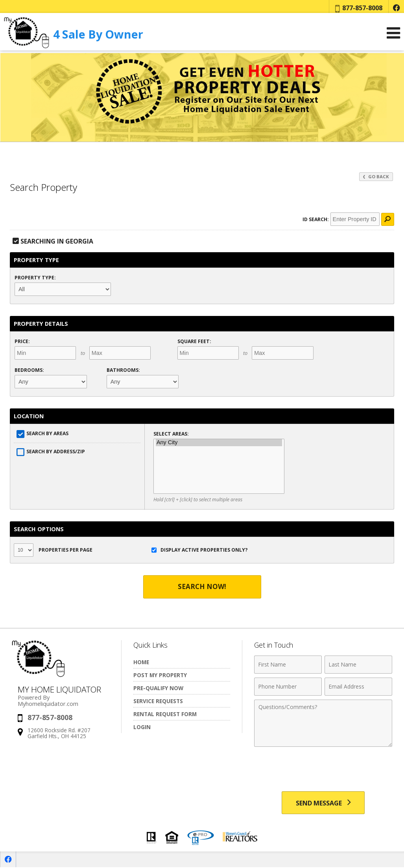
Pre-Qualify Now (158, 688)
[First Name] (288, 665)
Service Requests (158, 701)
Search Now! (202, 587)
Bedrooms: (29, 370)
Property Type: (35, 278)
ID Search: (315, 219)
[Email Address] (358, 687)
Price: (22, 341)
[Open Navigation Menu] (393, 36)
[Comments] (323, 723)
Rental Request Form (165, 714)
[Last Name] (358, 665)
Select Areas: (171, 434)
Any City (219, 443)
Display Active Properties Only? (200, 550)
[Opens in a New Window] (396, 8)
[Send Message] (323, 803)
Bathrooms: (123, 370)
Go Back (376, 176)
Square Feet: (194, 341)
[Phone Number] (288, 687)
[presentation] (323, 770)
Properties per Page (53, 550)
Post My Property (160, 675)
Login (142, 727)
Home (141, 662)
